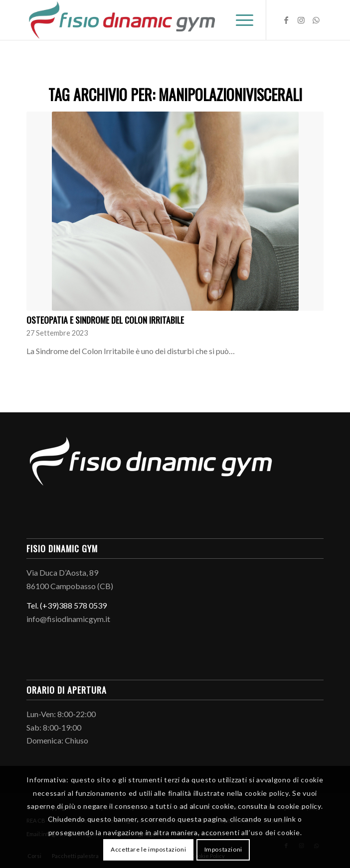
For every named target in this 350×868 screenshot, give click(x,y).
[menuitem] (240, 20)
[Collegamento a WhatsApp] (316, 20)
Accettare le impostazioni (148, 849)
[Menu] (240, 20)
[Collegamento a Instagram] (301, 20)
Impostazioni (223, 849)
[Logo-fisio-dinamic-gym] (145, 20)
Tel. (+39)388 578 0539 (67, 605)
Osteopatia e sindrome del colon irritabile (105, 320)
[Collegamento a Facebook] (286, 20)
